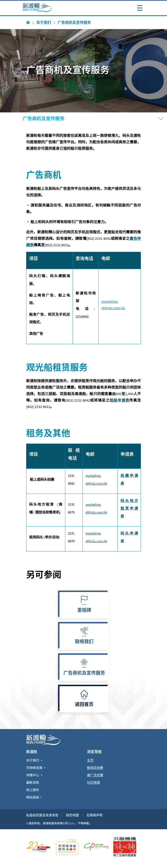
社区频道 (93, 783)
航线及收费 (95, 768)
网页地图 (72, 815)
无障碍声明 (94, 815)
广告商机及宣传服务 (84, 673)
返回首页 (84, 705)
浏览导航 (94, 752)
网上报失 (33, 790)
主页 (90, 760)
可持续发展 (35, 768)
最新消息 (33, 783)
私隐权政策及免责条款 (42, 815)
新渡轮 (32, 752)
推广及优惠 (95, 775)
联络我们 (84, 642)
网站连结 (33, 797)
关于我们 (44, 23)
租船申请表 (119, 400)
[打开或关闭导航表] (140, 8)
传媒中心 (33, 775)
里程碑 (84, 611)
